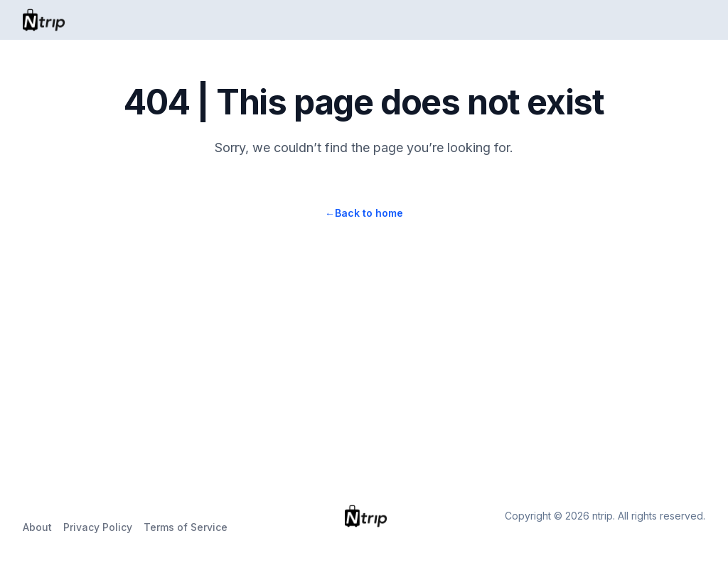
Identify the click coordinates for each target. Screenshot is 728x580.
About (37, 527)
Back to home (364, 213)
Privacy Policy (98, 527)
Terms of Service (186, 527)
